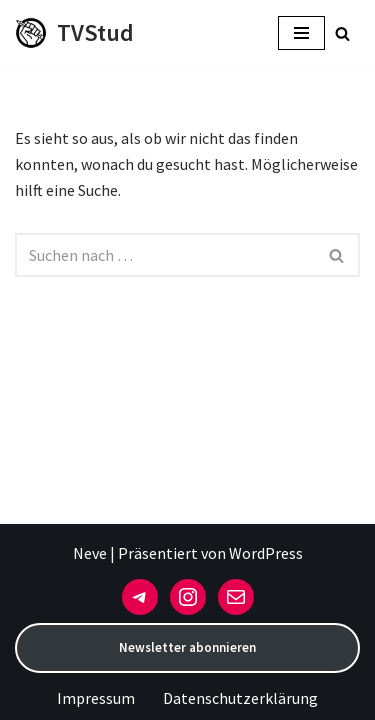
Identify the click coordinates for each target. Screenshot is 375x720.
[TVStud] (74, 33)
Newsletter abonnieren (187, 647)
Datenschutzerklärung (240, 698)
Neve (90, 553)
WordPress (266, 553)
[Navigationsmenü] (301, 33)
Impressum (96, 698)
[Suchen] (342, 33)
